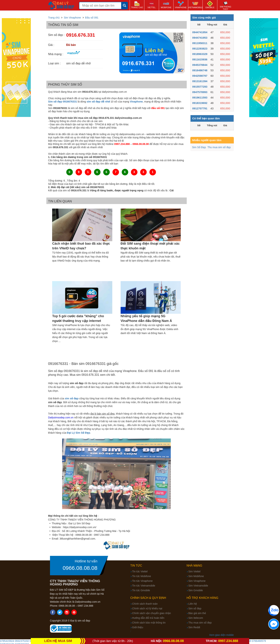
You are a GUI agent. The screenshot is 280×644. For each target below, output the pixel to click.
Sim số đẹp (195, 608)
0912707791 (200, 108)
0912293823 (200, 49)
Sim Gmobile (196, 590)
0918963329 (200, 54)
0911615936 (200, 59)
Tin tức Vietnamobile (144, 586)
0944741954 (200, 32)
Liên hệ (193, 604)
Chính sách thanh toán (145, 604)
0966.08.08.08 (80, 568)
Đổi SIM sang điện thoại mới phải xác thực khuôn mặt (150, 246)
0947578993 (200, 92)
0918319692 (200, 103)
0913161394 (200, 81)
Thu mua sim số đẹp (219, 147)
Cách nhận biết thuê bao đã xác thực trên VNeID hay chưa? (81, 246)
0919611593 (200, 97)
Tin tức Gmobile (141, 590)
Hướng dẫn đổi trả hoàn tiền (148, 618)
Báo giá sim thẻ (197, 613)
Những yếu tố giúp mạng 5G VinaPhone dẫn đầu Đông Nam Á (146, 318)
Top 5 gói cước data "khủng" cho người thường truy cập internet (78, 318)
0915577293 (200, 87)
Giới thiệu (138, 627)
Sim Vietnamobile (198, 586)
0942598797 (200, 76)
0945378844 (200, 65)
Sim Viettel (194, 571)
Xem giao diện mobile (221, 635)
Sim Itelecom (196, 618)
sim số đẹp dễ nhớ (98, 102)
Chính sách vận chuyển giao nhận (152, 613)
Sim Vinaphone (197, 581)
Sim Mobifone (196, 576)
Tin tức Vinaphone (142, 581)
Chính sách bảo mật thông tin (149, 623)
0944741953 (200, 38)
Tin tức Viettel (140, 571)
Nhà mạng (194, 566)
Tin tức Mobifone (142, 576)
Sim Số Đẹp (199, 147)
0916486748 (200, 70)
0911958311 (200, 43)
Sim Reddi (194, 627)
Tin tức (136, 566)
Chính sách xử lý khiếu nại (147, 608)
